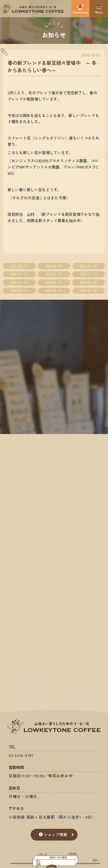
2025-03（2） (89, 290)
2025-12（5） (55, 274)
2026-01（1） (20, 274)
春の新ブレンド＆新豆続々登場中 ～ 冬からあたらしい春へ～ (52, 66)
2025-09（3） (55, 282)
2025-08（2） (90, 282)
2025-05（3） (20, 290)
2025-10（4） (20, 282)
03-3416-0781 (21, 755)
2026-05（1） (55, 266)
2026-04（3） (89, 266)
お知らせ (54, 34)
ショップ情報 (53, 834)
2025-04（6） (55, 290)
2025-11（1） (90, 274)
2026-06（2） (20, 266)
